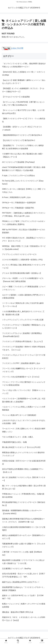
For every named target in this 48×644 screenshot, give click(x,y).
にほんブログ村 (12, 48)
